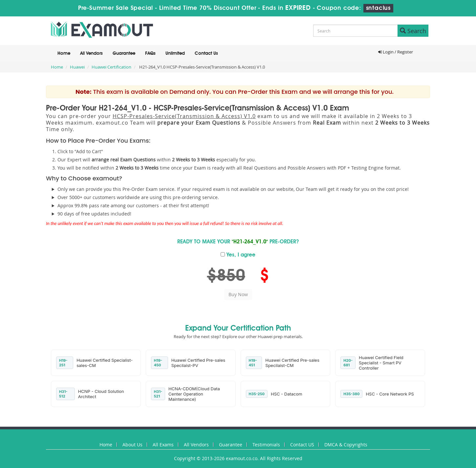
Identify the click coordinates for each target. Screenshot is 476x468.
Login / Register (396, 52)
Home (64, 53)
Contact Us (206, 53)
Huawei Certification (111, 67)
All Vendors (91, 53)
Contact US (302, 445)
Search (413, 31)
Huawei (77, 67)
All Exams (163, 445)
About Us (132, 445)
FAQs (150, 53)
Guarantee (124, 53)
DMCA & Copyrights (346, 445)
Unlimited (175, 53)
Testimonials (266, 445)
